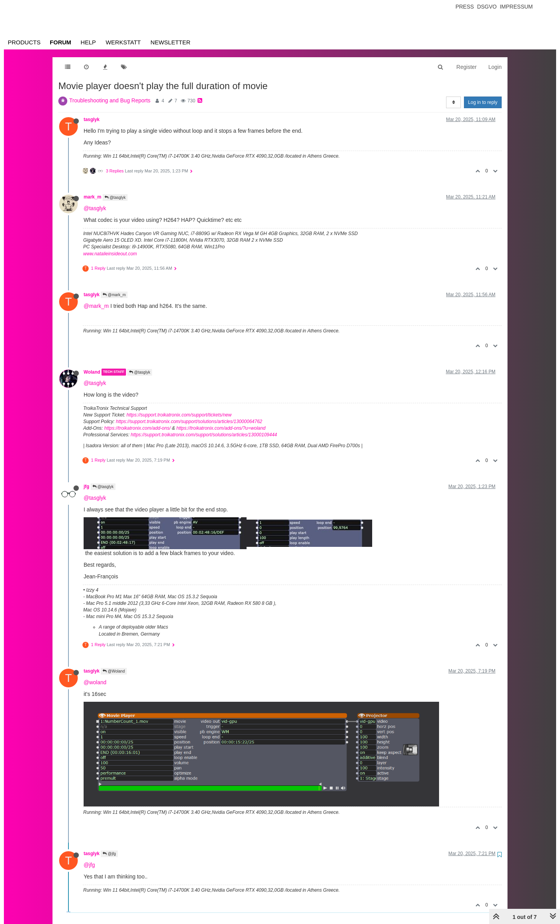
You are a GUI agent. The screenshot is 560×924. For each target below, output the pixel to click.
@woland (95, 682)
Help (88, 42)
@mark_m (114, 295)
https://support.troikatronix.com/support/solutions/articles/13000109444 (204, 435)
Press (465, 7)
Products (24, 42)
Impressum (516, 7)
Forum (60, 42)
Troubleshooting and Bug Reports (110, 100)
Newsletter (171, 42)
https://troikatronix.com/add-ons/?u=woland (221, 428)
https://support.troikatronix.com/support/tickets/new (179, 415)
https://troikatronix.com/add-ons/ (137, 428)
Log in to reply (483, 102)
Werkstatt (123, 42)
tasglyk (92, 119)
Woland (92, 372)
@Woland (114, 671)
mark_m (93, 197)
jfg (87, 487)
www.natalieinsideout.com (110, 254)
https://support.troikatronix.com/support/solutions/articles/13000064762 (189, 422)
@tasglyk (115, 198)
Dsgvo (487, 7)
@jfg (109, 854)
